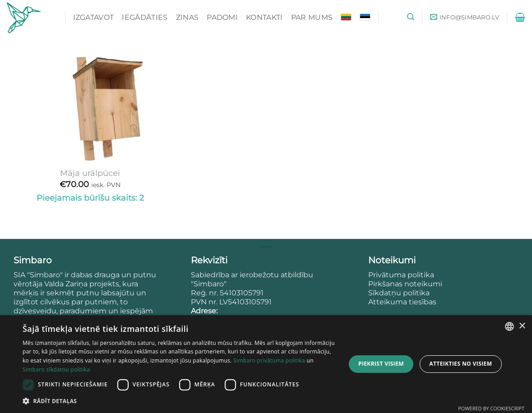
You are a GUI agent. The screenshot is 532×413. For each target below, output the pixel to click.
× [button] (522, 326)
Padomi (222, 17)
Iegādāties (145, 17)
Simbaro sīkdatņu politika (56, 369)
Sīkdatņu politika (399, 293)
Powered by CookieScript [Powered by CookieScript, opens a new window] (491, 408)
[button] (411, 17)
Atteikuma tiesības (402, 302)
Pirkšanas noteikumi (405, 284)
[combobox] (509, 326)
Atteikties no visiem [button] (460, 364)
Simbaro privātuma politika (269, 360)
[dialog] (266, 364)
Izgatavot (94, 17)
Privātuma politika (402, 275)
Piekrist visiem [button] (381, 364)
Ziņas (187, 17)
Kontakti (264, 17)
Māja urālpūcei (90, 173)
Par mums (312, 17)
